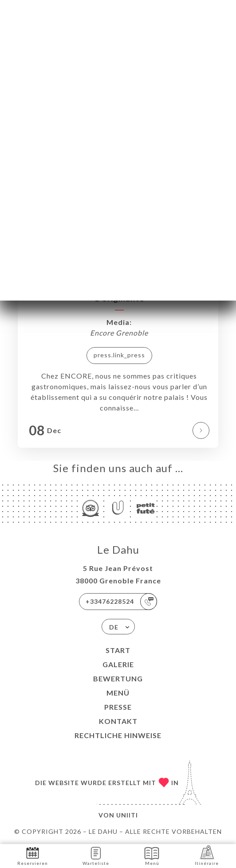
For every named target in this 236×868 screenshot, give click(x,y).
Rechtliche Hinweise (118, 735)
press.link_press (119, 355)
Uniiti (127, 815)
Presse (118, 707)
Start (118, 650)
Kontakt (118, 721)
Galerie (118, 664)
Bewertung (118, 678)
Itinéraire (207, 855)
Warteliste (96, 855)
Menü (118, 693)
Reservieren (33, 855)
